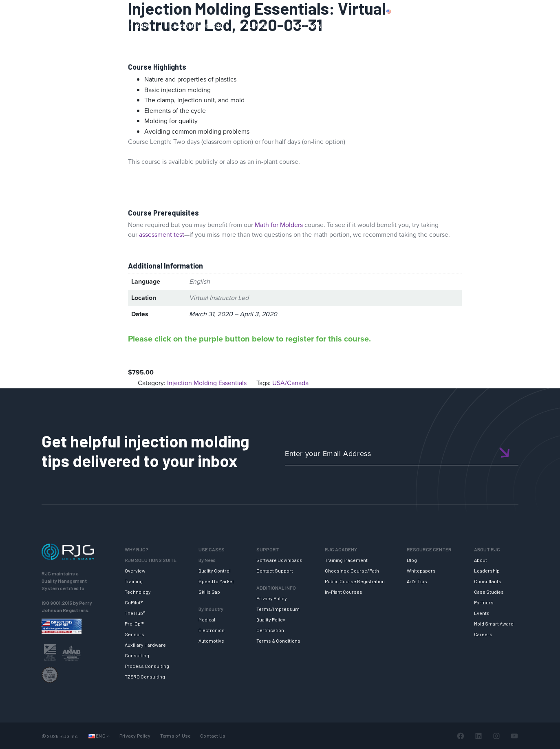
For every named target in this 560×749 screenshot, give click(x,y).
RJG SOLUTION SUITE (198, 26)
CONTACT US (474, 11)
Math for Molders (279, 225)
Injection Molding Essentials (207, 383)
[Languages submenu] (108, 736)
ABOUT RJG (469, 26)
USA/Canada (290, 383)
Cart (541, 11)
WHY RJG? (136, 26)
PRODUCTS (431, 11)
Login (518, 11)
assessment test (162, 235)
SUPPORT (260, 26)
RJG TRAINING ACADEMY (326, 26)
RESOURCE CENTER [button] (407, 26)
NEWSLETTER (523, 26)
